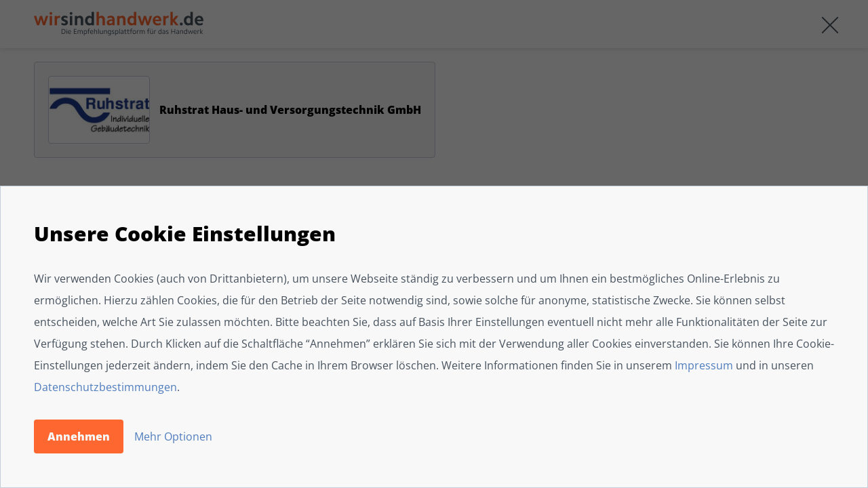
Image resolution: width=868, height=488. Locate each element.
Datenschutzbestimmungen (105, 387)
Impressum (704, 365)
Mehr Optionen (173, 436)
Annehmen (79, 436)
